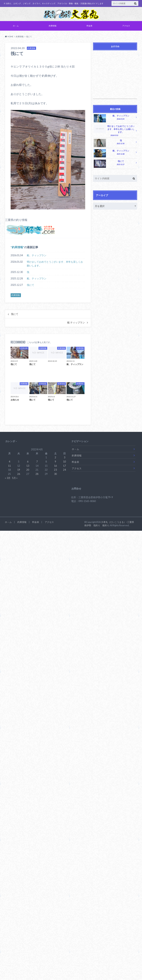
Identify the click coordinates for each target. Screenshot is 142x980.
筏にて (30, 285)
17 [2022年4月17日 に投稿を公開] (64, 466)
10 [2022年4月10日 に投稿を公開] (64, 462)
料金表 (89, 26)
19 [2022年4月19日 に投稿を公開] (19, 470)
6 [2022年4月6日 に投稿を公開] (28, 462)
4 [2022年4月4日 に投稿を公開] (9, 462)
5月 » (15, 478)
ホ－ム (16, 26)
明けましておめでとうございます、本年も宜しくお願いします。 (55, 264)
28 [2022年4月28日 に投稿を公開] (37, 474)
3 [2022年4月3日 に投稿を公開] (64, 457)
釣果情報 (53, 26)
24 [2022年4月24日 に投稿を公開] (64, 470)
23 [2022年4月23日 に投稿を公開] (55, 470)
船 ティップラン (76, 323)
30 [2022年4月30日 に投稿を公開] (55, 474)
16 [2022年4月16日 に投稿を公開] (55, 466)
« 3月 (8, 478)
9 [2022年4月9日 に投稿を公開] (55, 462)
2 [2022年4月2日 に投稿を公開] (55, 457)
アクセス (126, 26)
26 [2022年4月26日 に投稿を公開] (19, 474)
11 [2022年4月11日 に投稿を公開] (9, 466)
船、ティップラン (37, 255)
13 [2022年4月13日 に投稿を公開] (28, 466)
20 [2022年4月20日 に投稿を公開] (28, 470)
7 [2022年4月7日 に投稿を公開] (37, 462)
